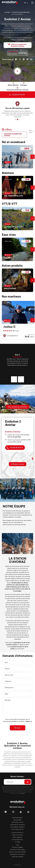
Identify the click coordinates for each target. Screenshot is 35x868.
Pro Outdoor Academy (18, 827)
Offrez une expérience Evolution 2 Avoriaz (17, 45)
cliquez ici (29, 721)
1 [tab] (16, 120)
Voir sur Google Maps (14, 437)
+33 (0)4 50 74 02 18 (15, 448)
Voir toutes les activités (18, 407)
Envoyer (18, 728)
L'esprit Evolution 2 (17, 832)
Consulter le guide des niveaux (13, 135)
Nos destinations (17, 818)
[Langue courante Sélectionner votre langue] (26, 3)
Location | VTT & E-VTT (14, 227)
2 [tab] (18, 120)
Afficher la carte (18, 464)
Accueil (7, 12)
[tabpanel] (17, 108)
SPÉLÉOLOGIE (10, 288)
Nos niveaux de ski (18, 829)
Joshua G (9, 327)
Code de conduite (18, 857)
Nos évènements (18, 839)
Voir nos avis (23, 53)
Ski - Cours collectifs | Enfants (17, 165)
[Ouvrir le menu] (32, 3)
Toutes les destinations (21, 12)
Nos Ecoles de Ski (18, 822)
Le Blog (18, 842)
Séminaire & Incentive (17, 825)
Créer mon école (18, 835)
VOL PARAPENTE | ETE (13, 196)
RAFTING (8, 258)
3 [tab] (19, 120)
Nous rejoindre (18, 837)
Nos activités (18, 820)
